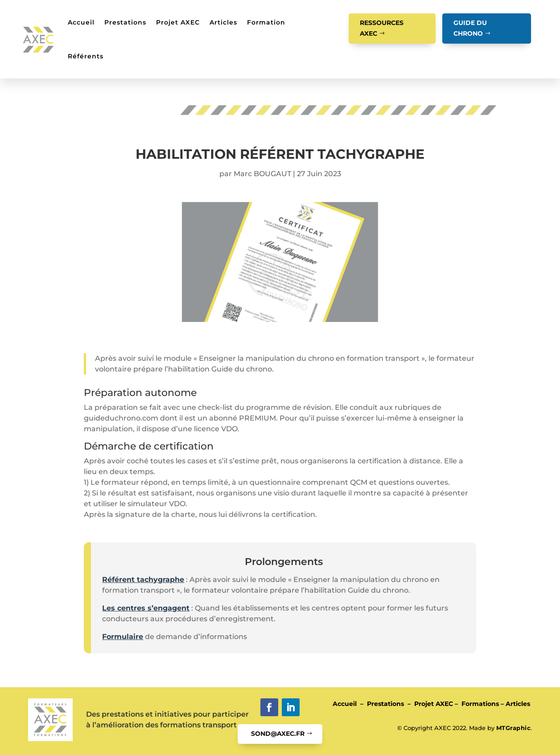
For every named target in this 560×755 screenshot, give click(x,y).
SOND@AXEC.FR (278, 734)
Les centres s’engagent (146, 608)
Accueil (81, 22)
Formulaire (123, 637)
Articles (223, 22)
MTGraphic (514, 728)
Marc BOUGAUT (262, 174)
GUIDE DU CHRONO (470, 28)
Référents (86, 56)
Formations (480, 704)
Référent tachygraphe (143, 580)
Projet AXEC (178, 22)
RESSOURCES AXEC (382, 28)
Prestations (125, 22)
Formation (266, 22)
